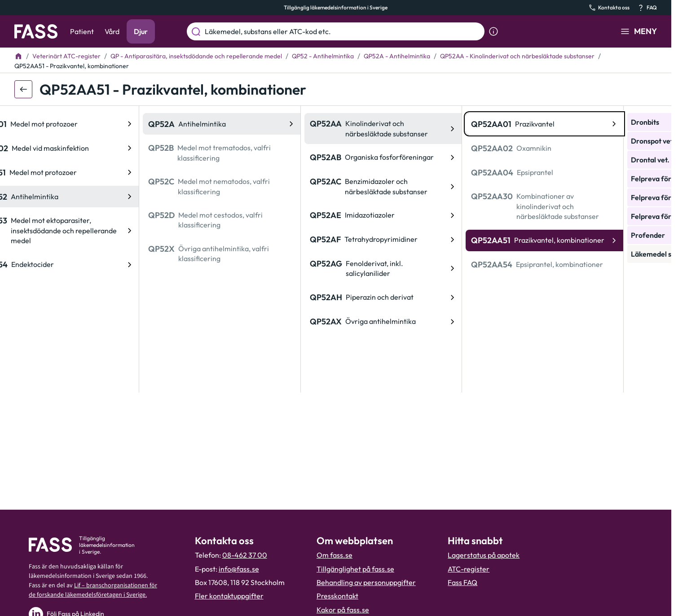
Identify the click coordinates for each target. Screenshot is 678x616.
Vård (112, 31)
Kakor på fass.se (343, 610)
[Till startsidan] (18, 56)
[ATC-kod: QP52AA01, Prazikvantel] (416, 124)
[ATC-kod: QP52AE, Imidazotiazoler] (255, 215)
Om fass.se (335, 555)
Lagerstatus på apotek (484, 555)
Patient (82, 31)
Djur (141, 31)
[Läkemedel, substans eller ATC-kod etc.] (343, 31)
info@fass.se (239, 569)
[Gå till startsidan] (36, 31)
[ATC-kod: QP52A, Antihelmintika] (93, 124)
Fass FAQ (462, 582)
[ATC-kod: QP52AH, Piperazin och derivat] (255, 297)
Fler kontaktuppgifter (229, 596)
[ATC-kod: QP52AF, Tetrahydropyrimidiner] (255, 240)
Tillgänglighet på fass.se (355, 569)
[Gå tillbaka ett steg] (23, 89)
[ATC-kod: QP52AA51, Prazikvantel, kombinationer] (416, 240)
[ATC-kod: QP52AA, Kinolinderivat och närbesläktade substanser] (255, 129)
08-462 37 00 (245, 555)
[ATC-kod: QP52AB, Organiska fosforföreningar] (255, 157)
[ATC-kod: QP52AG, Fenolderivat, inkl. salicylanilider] (255, 269)
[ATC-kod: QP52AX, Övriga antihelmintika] (255, 322)
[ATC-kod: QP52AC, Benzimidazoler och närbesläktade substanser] (255, 186)
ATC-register (469, 569)
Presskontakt (337, 596)
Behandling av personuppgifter (366, 582)
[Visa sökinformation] (493, 31)
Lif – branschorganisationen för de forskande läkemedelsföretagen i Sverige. (93, 590)
